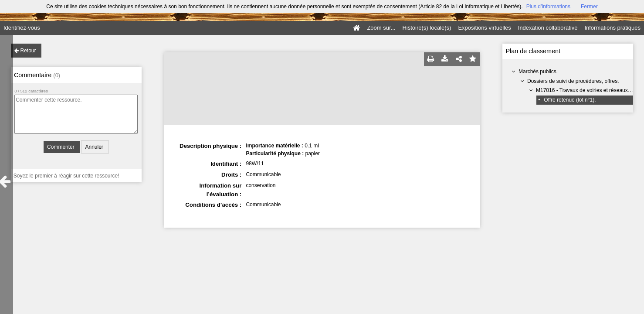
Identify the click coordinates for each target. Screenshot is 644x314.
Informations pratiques (612, 28)
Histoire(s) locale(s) (427, 28)
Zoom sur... (381, 28)
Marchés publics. (538, 72)
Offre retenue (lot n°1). (570, 100)
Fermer (589, 7)
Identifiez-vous (22, 28)
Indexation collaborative (548, 28)
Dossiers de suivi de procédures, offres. (573, 81)
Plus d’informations (548, 7)
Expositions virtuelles (484, 28)
